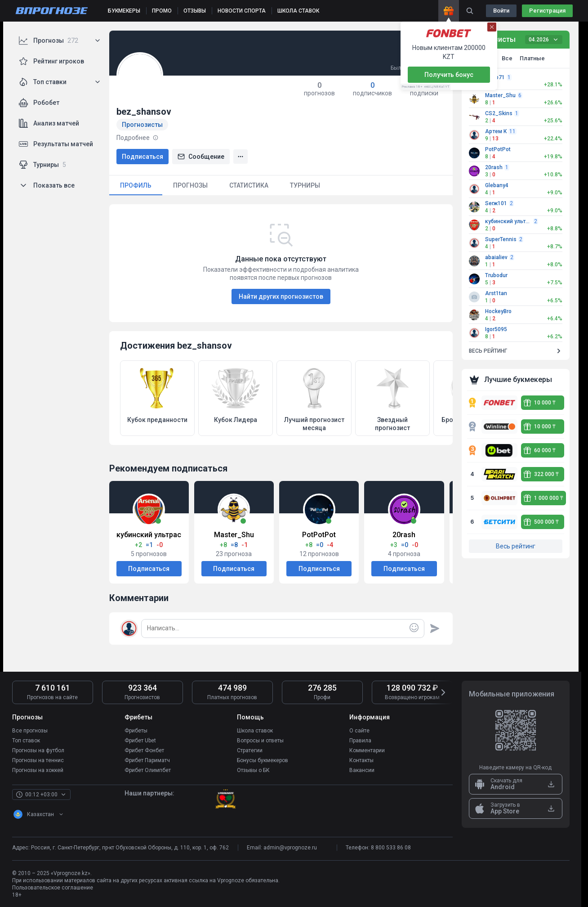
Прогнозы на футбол (38, 750)
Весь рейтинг (516, 546)
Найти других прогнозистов (281, 296)
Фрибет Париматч (147, 760)
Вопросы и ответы (260, 741)
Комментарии (367, 750)
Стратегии (250, 750)
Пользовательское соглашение (53, 887)
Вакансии (362, 770)
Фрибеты (136, 731)
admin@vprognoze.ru (290, 848)
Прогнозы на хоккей (38, 770)
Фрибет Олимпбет (148, 770)
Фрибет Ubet (140, 741)
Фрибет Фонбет (144, 750)
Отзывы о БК (253, 770)
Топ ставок (26, 741)
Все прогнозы (30, 731)
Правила (360, 741)
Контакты (361, 760)
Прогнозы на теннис (38, 760)
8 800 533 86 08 (391, 848)
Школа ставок (255, 731)
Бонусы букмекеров (263, 760)
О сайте (359, 731)
